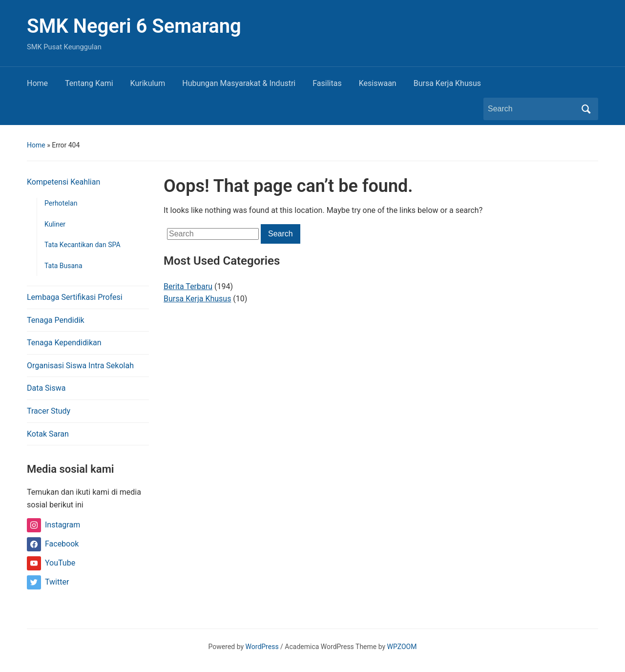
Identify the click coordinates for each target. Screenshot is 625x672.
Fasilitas (327, 83)
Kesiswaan (378, 83)
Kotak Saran (48, 434)
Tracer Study (49, 411)
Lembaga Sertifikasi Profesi (75, 297)
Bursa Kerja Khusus (447, 83)
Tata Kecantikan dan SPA (83, 245)
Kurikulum (148, 83)
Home (37, 83)
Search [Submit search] (586, 109)
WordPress (262, 647)
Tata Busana (63, 266)
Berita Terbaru (188, 286)
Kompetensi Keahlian (63, 182)
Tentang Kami (89, 83)
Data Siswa (46, 388)
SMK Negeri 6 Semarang (134, 26)
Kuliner (55, 224)
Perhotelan (61, 203)
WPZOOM (402, 647)
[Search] (532, 109)
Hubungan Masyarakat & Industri (239, 83)
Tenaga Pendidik (56, 320)
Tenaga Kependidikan (64, 343)
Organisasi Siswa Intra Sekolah (80, 366)
